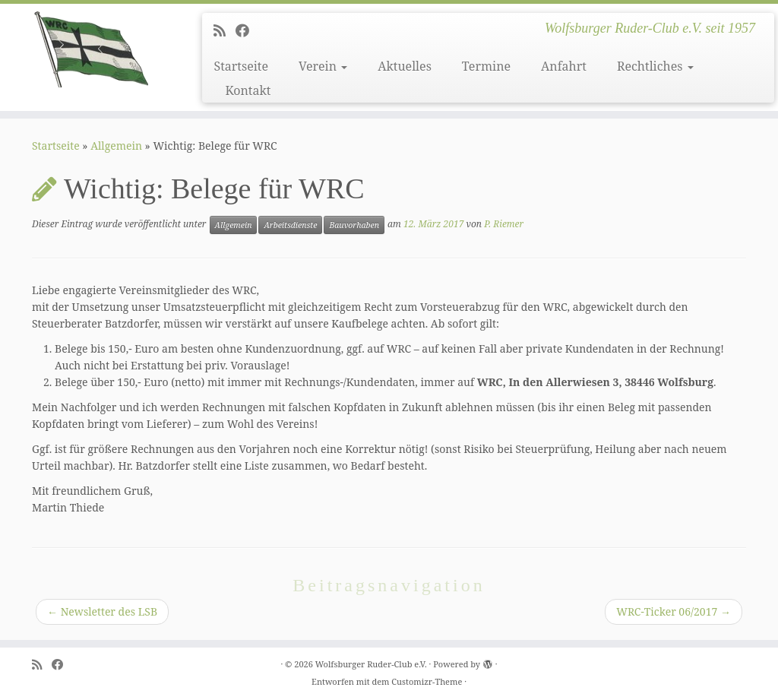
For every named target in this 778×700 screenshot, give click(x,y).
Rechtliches (655, 66)
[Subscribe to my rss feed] (225, 30)
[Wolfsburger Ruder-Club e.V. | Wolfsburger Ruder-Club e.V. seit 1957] (91, 49)
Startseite (241, 66)
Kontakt (248, 90)
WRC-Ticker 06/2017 (674, 611)
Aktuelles (405, 66)
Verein (323, 66)
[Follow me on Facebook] (247, 30)
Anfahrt (564, 66)
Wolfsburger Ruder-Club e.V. (371, 664)
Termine (486, 66)
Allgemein (116, 146)
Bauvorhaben (354, 225)
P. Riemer (504, 224)
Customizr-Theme (427, 681)
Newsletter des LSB (102, 611)
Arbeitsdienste (290, 225)
